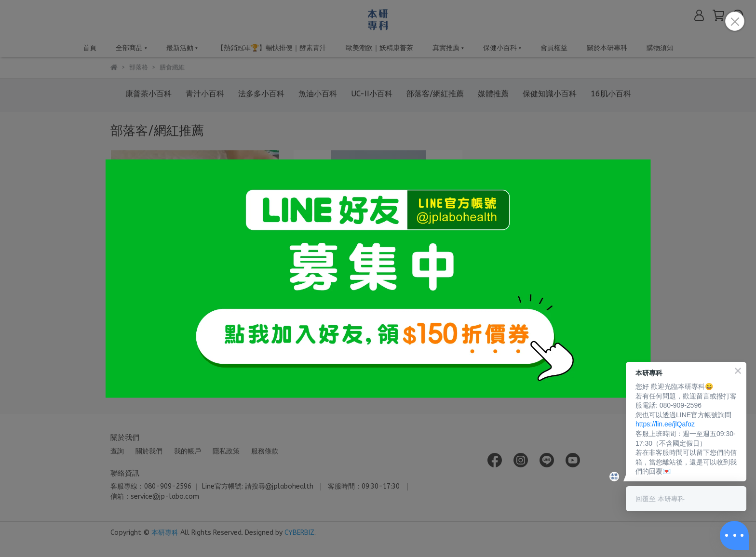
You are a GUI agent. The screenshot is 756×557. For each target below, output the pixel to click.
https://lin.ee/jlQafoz (665, 424)
